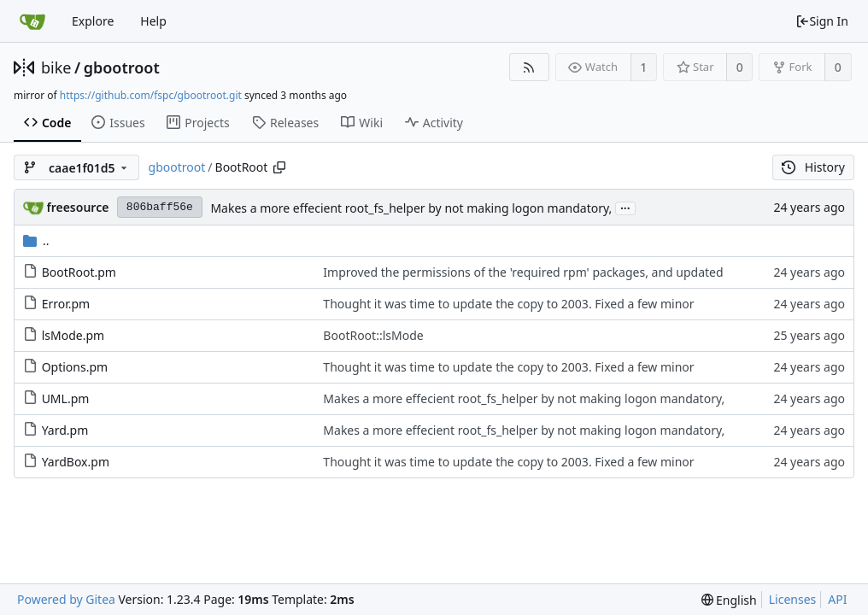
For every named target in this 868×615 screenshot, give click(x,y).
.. (36, 240)
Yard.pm (65, 430)
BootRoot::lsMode (373, 335)
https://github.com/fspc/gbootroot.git (151, 95)
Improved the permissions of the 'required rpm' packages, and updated (523, 272)
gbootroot (122, 67)
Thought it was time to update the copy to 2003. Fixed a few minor (508, 304)
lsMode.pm (73, 335)
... (625, 207)
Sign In (822, 21)
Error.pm (66, 304)
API (837, 599)
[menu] (729, 600)
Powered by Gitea (66, 599)
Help (153, 21)
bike (56, 67)
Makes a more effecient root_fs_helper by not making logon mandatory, (411, 208)
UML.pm (66, 398)
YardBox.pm (76, 462)
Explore (93, 21)
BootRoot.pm (79, 272)
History (813, 167)
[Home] (32, 21)
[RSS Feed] (529, 67)
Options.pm (75, 367)
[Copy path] (279, 167)
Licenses (793, 599)
